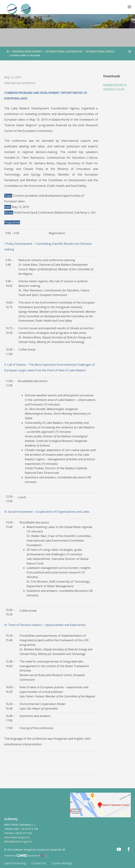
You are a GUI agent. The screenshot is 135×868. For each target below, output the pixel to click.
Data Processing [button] (15, 863)
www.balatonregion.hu (17, 837)
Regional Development (27, 51)
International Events (100, 51)
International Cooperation (64, 51)
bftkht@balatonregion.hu (18, 842)
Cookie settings (62, 863)
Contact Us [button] (39, 863)
